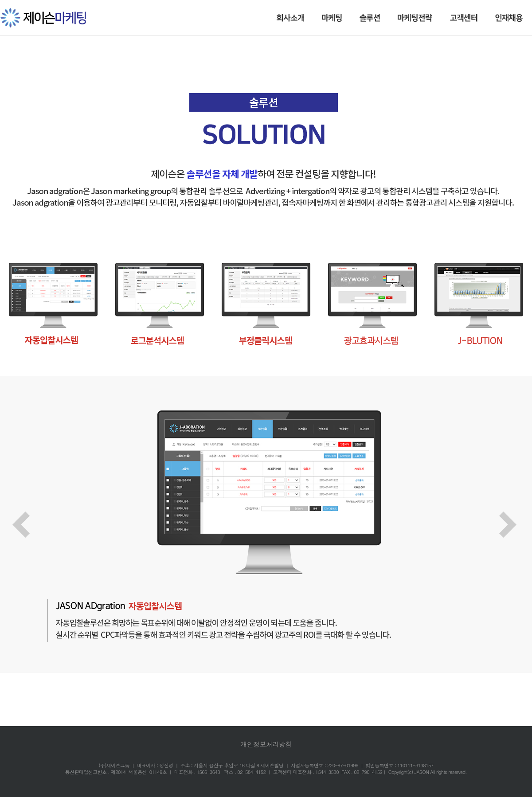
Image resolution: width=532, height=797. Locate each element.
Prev (27, 526)
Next (513, 526)
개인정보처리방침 (266, 744)
